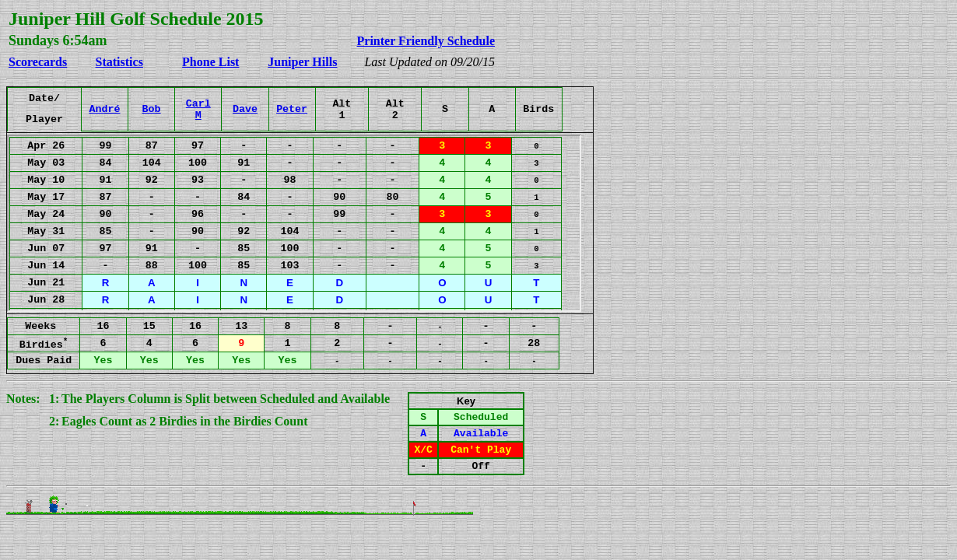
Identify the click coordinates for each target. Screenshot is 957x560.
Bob (152, 109)
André (104, 109)
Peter (292, 109)
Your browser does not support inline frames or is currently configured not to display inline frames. (294, 223)
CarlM (198, 110)
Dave (245, 109)
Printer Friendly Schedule (426, 41)
